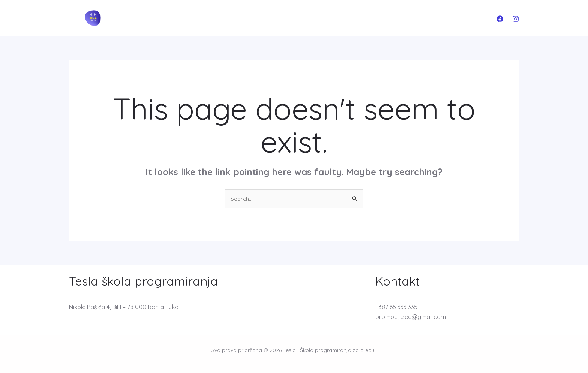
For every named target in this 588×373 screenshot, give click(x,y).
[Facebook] (500, 19)
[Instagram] (516, 19)
